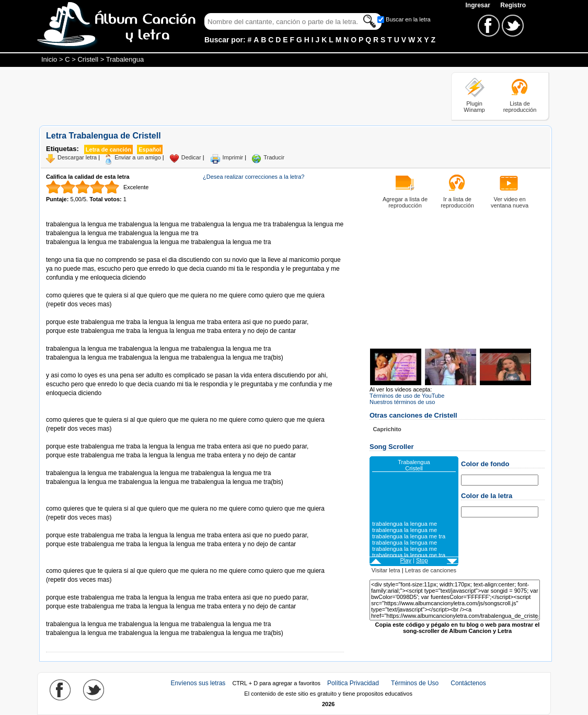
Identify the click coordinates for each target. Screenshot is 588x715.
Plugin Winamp (474, 107)
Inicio (49, 59)
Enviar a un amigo (138, 157)
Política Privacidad (353, 683)
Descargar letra (77, 157)
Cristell (88, 59)
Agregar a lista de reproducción (405, 202)
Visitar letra (386, 570)
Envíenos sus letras (198, 683)
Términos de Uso (415, 683)
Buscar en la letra (408, 19)
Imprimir (233, 157)
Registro (513, 5)
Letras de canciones (431, 570)
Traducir (274, 157)
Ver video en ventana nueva (510, 202)
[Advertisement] (229, 96)
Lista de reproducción (520, 107)
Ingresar (479, 5)
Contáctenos (468, 683)
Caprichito (387, 429)
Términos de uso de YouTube (407, 396)
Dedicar (191, 157)
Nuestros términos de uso (402, 402)
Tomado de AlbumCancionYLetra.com (90, 615)
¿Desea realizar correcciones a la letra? (253, 177)
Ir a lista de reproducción (457, 202)
